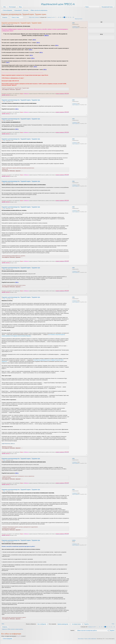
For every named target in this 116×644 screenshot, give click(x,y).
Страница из (51, 17)
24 (70, 17)
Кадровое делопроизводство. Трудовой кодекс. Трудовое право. (24, 14)
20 (62, 17)
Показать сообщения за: (37, 624)
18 (59, 17)
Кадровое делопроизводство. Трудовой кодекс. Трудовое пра (21, 100)
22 (66, 17)
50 (73, 17)
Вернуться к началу (86, 96)
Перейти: (72, 630)
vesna (4, 542)
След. (113, 624)
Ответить (5, 17)
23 (68, 17)
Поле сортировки (60, 624)
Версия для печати (79, 19)
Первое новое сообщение (34, 17)
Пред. (3, 624)
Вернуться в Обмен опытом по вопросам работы (13, 629)
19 (61, 17)
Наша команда (81, 639)
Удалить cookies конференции (90, 639)
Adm (4, 24)
